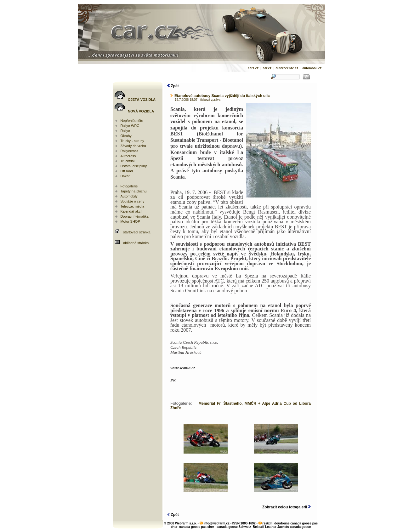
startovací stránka (137, 232)
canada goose (301, 527)
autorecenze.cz (287, 68)
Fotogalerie (129, 186)
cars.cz (253, 68)
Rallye (125, 131)
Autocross (128, 156)
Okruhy (126, 136)
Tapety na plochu (133, 191)
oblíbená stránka (136, 243)
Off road (127, 171)
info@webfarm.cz (216, 523)
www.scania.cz (183, 368)
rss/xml (268, 523)
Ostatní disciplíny (133, 166)
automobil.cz (312, 68)
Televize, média (132, 206)
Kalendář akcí (131, 211)
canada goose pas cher (197, 527)
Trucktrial (127, 161)
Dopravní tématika (134, 216)
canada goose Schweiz (234, 527)
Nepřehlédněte (132, 121)
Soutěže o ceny (132, 201)
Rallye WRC (130, 126)
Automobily (129, 196)
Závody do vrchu (133, 146)
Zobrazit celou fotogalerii (287, 507)
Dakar (125, 176)
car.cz (267, 68)
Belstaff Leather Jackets (271, 527)
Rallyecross (129, 151)
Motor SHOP (130, 221)
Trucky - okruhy (132, 141)
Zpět (173, 86)
